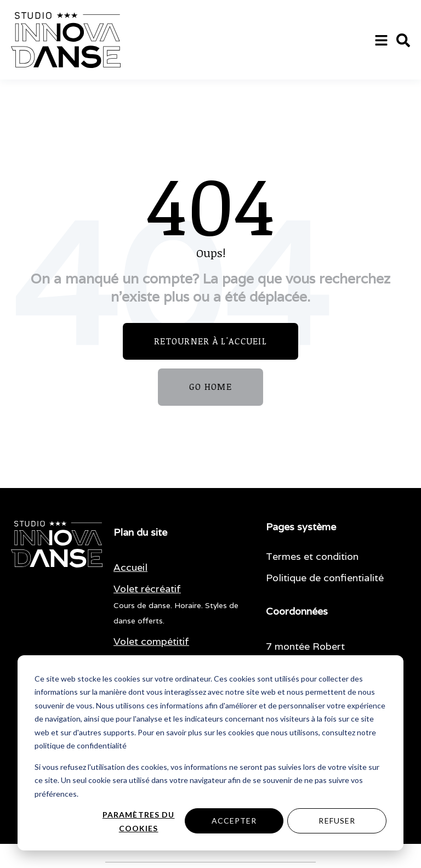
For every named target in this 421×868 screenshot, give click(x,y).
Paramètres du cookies (139, 821)
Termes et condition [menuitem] (312, 556)
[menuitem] (130, 568)
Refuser (337, 821)
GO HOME (210, 387)
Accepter (234, 821)
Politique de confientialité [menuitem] (325, 578)
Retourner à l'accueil (210, 341)
